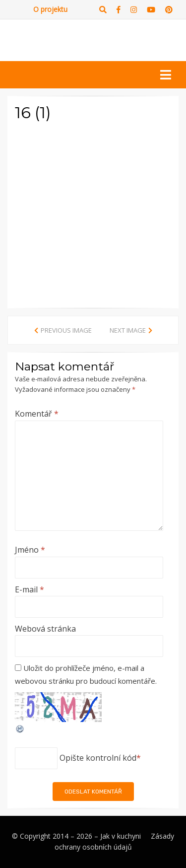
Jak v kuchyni (121, 836)
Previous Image (66, 330)
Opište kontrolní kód (98, 758)
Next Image (128, 330)
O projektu (50, 9)
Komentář (37, 414)
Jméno (30, 550)
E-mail (30, 589)
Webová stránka (45, 629)
